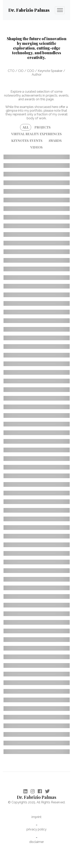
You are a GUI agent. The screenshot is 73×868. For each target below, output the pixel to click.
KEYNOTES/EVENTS (27, 141)
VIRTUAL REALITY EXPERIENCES (36, 134)
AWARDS (55, 141)
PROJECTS (43, 127)
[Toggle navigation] (60, 10)
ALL (26, 127)
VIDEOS (36, 147)
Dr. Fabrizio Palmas (29, 10)
